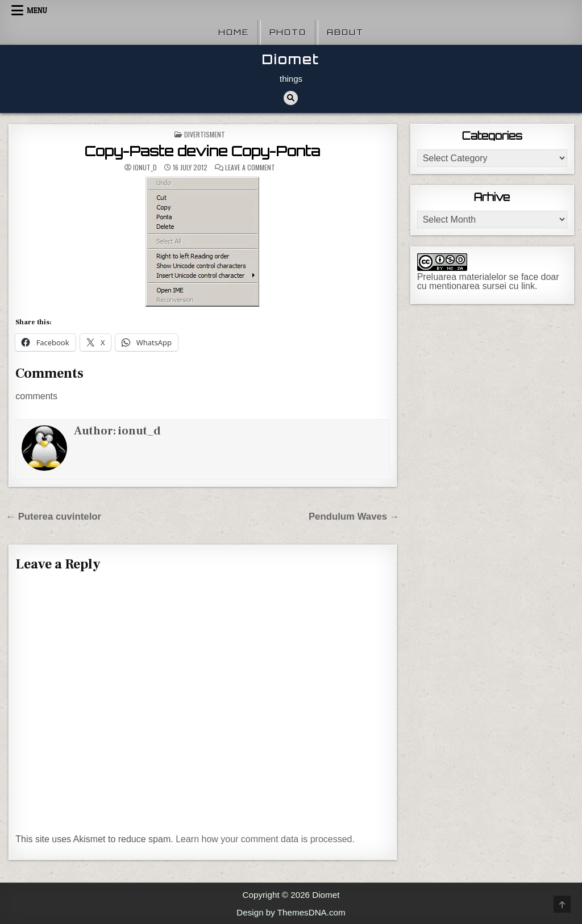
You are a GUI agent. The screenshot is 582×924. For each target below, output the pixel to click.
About (345, 32)
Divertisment (205, 134)
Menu (37, 10)
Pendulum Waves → (354, 517)
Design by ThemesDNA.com (291, 912)
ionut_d (145, 168)
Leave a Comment (250, 168)
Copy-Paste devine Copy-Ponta (202, 151)
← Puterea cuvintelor (53, 517)
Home (234, 32)
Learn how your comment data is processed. (265, 839)
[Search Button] (291, 98)
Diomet (291, 59)
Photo (288, 32)
